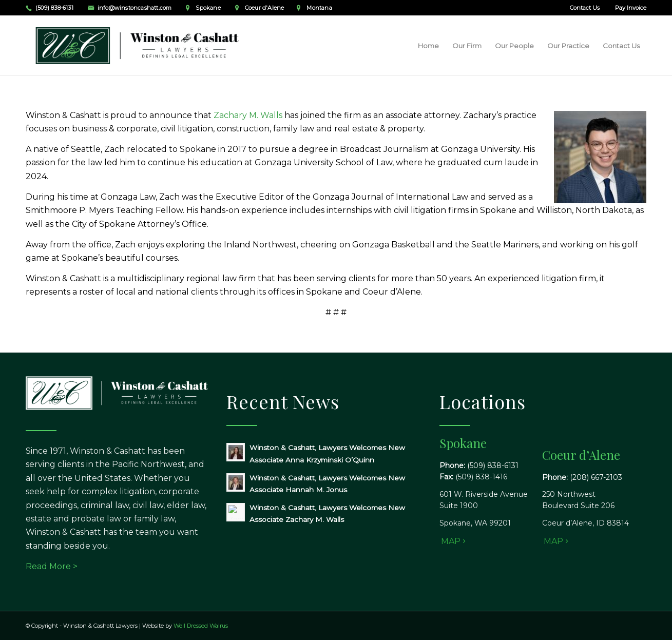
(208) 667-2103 (596, 477)
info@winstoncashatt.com (135, 8)
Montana (319, 8)
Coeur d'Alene (265, 8)
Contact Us (585, 8)
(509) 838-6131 (54, 8)
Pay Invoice (631, 8)
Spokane (208, 8)
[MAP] (452, 541)
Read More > (52, 566)
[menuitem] (582, 8)
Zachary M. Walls (248, 115)
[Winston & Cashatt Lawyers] (138, 46)
